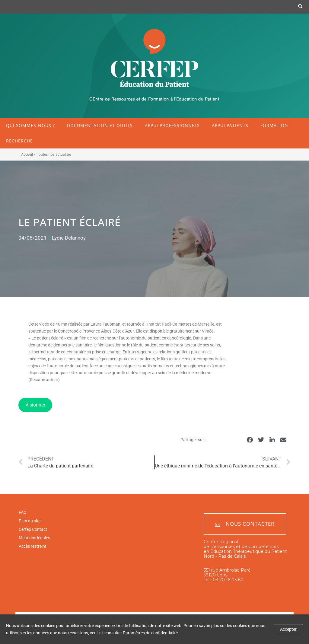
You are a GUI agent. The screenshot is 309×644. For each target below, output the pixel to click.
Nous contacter (245, 524)
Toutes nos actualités (54, 155)
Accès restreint (33, 546)
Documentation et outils (100, 125)
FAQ (23, 512)
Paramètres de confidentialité (150, 633)
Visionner (35, 405)
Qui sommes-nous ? (30, 125)
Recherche (19, 141)
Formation (274, 125)
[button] (250, 440)
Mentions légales (34, 538)
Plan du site (30, 521)
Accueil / (28, 155)
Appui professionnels (172, 125)
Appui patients (230, 125)
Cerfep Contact (33, 529)
